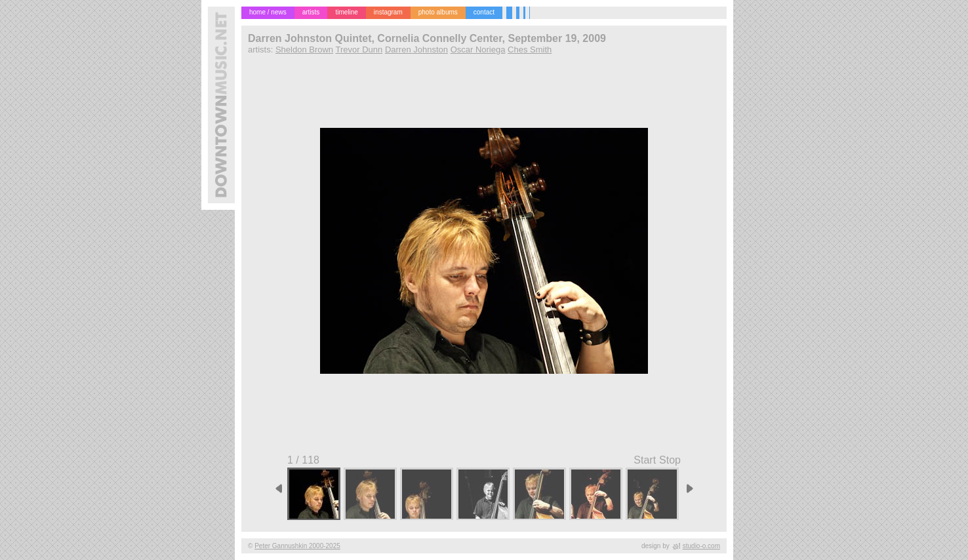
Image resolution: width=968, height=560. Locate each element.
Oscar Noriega (478, 50)
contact (484, 12)
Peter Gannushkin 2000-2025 (297, 546)
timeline (346, 12)
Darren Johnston (416, 50)
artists (311, 12)
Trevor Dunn (359, 50)
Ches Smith (530, 50)
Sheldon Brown (304, 50)
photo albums (438, 12)
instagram (388, 12)
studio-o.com (701, 546)
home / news (268, 12)
